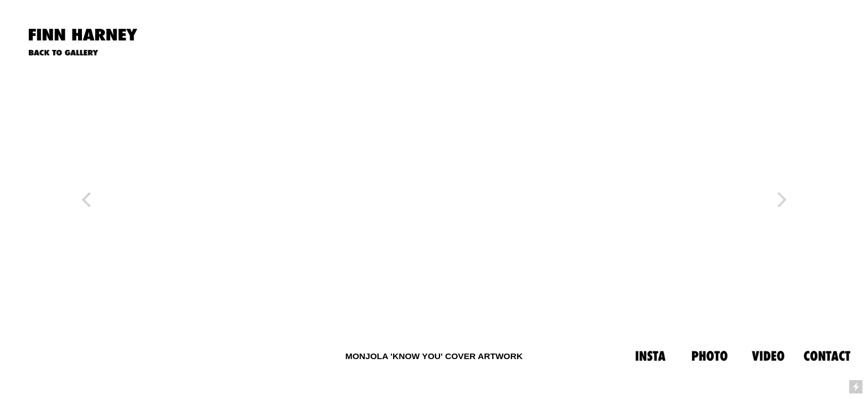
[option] (434, 199)
